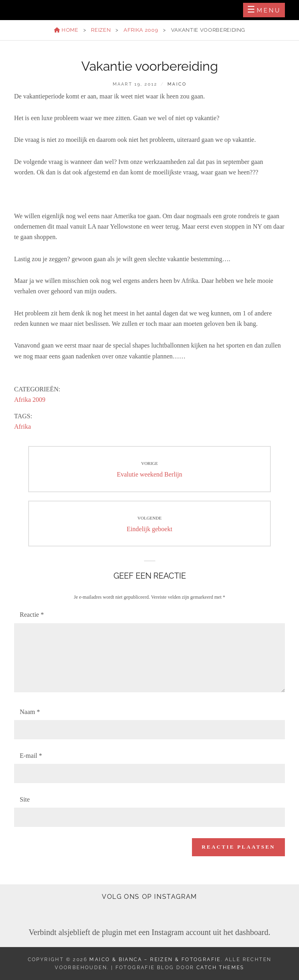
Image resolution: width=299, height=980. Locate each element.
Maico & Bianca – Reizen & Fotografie (155, 960)
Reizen (101, 30)
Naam (30, 712)
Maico (177, 84)
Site (25, 799)
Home (66, 30)
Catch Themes (220, 968)
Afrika (23, 427)
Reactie (32, 615)
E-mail (31, 756)
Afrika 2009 (141, 30)
